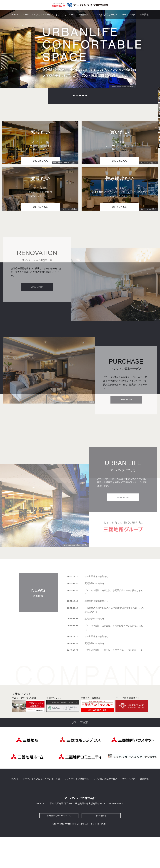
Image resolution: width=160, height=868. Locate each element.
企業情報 (144, 14)
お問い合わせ (101, 846)
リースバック (129, 14)
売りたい (155, 156)
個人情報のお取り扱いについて (59, 846)
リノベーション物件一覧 (77, 14)
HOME (15, 14)
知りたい (155, 101)
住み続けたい (155, 184)
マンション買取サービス (105, 14)
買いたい (155, 129)
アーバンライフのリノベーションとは (41, 14)
